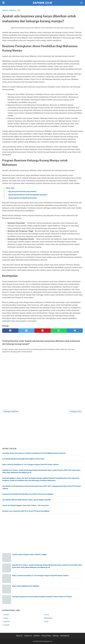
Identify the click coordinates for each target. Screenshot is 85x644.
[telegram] (75, 331)
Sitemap (56, 636)
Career (6, 618)
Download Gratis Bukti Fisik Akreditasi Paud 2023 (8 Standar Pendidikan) (28, 494)
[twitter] (26, 331)
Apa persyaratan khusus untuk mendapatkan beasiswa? (28, 195)
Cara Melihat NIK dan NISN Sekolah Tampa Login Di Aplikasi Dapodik (26, 500)
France (47, 615)
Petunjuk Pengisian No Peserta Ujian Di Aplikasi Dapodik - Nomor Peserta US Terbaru (42, 597)
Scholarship (48, 618)
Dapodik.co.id (42, 3)
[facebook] (10, 331)
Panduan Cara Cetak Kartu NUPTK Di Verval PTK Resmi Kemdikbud (26, 511)
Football (6, 625)
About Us (19, 636)
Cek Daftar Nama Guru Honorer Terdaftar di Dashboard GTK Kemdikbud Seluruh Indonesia (34, 453)
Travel (46, 621)
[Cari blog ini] (81, 3)
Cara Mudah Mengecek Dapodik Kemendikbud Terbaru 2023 (23, 459)
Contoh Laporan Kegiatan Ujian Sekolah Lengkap (29, 554)
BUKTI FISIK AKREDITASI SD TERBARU (26, 586)
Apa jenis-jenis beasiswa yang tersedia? (22, 191)
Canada (6, 615)
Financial (7, 621)
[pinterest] (42, 331)
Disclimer (37, 636)
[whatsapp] (59, 331)
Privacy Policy (46, 636)
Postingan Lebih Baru (11, 411)
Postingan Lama (75, 411)
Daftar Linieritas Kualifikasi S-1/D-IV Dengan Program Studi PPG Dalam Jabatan (30, 465)
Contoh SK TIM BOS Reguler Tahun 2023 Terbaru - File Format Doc (26, 505)
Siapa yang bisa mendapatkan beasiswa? (23, 198)
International (65, 636)
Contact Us (28, 636)
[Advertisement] (42, 430)
